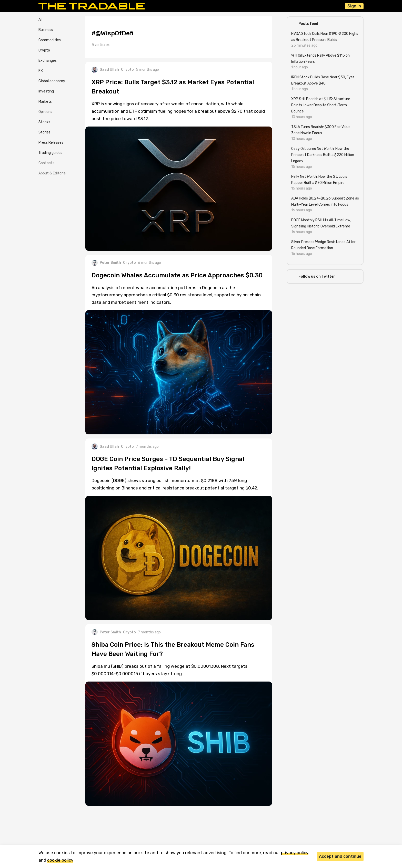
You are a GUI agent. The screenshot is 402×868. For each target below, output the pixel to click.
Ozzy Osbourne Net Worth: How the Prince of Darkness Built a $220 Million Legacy (323, 155)
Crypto (44, 50)
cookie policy (60, 860)
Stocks (44, 122)
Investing (46, 91)
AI (40, 20)
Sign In (354, 6)
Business (46, 30)
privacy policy (295, 853)
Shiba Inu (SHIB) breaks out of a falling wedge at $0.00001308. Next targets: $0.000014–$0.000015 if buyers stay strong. (170, 670)
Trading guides (50, 153)
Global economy (52, 81)
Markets (45, 102)
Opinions (45, 112)
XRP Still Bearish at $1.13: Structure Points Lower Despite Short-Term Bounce (321, 105)
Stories (44, 132)
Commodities (50, 40)
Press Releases (51, 143)
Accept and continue (340, 856)
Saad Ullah (105, 70)
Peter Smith (106, 263)
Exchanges (48, 61)
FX (41, 71)
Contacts (46, 163)
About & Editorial (52, 173)
